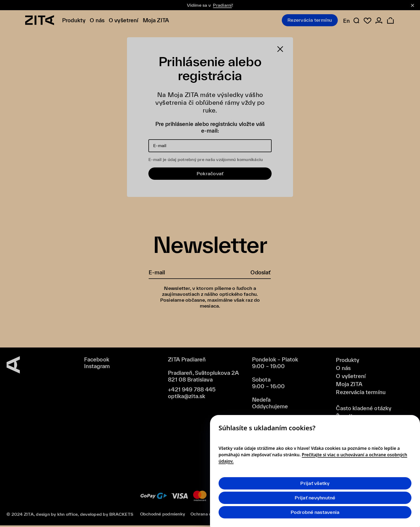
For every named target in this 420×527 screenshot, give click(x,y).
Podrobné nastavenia (315, 512)
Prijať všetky (315, 483)
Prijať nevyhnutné (315, 498)
